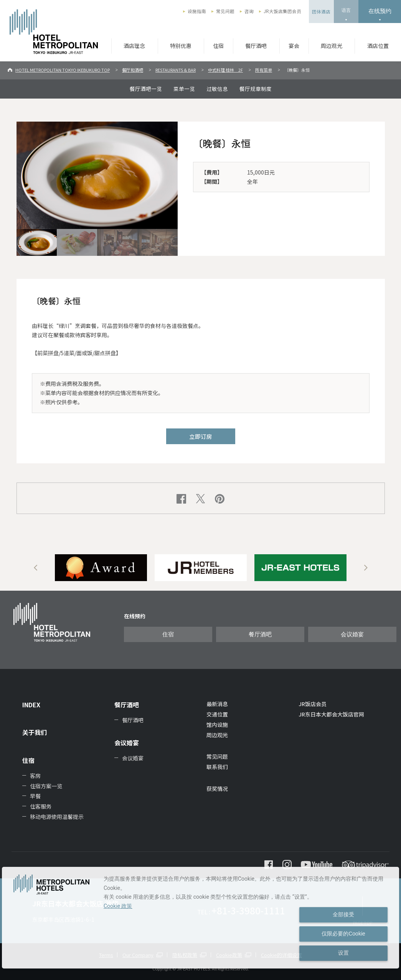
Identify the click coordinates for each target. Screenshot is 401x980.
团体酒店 (321, 12)
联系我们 (217, 767)
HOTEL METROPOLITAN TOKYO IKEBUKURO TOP (63, 70)
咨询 (249, 11)
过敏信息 (217, 89)
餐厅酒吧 (256, 46)
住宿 (218, 46)
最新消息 (217, 704)
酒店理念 (134, 46)
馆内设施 (217, 725)
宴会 (294, 46)
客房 (35, 776)
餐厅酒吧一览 (146, 89)
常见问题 (225, 11)
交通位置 (217, 714)
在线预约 (380, 11)
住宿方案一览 (46, 786)
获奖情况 (217, 789)
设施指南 (197, 11)
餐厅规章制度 (256, 89)
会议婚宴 (352, 634)
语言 (346, 10)
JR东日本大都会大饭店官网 (331, 714)
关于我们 (35, 732)
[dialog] (200, 918)
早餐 (35, 796)
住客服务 (41, 806)
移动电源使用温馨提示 (57, 817)
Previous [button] (36, 568)
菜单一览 (184, 89)
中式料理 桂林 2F (225, 70)
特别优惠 (181, 46)
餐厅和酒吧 (133, 70)
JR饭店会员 (313, 704)
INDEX (31, 705)
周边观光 (332, 46)
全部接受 (343, 914)
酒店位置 (378, 46)
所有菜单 (264, 70)
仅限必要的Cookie (343, 934)
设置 (343, 953)
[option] (101, 568)
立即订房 (201, 436)
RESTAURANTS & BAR (176, 70)
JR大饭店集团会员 (282, 11)
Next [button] (366, 568)
